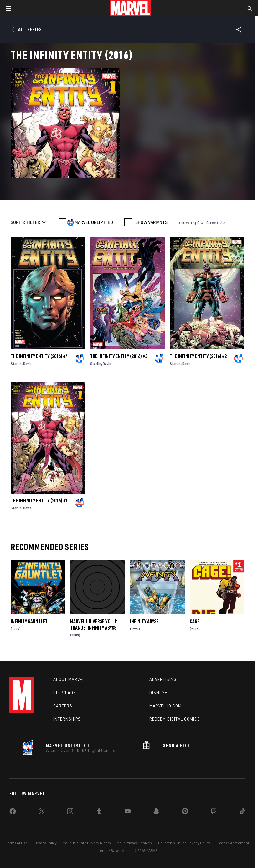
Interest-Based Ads (112, 851)
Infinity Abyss (144, 621)
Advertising (163, 679)
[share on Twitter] (42, 812)
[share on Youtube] (128, 812)
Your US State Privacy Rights (87, 843)
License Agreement (233, 843)
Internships (67, 719)
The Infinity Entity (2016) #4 (39, 356)
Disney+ (158, 693)
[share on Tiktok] (242, 812)
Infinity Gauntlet (29, 621)
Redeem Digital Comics (175, 719)
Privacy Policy (45, 843)
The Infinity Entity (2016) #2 (198, 356)
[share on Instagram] (70, 812)
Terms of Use (17, 843)
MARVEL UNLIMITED (94, 222)
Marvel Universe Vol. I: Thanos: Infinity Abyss (94, 624)
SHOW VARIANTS (151, 222)
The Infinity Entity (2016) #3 (119, 356)
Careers (63, 706)
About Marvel (69, 679)
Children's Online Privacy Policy (184, 843)
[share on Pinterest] (185, 812)
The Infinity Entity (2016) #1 (39, 501)
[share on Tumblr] (99, 812)
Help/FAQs (65, 693)
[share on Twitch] (214, 812)
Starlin (16, 364)
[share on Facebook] (13, 813)
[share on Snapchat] (156, 812)
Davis (27, 364)
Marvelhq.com (165, 706)
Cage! (195, 621)
